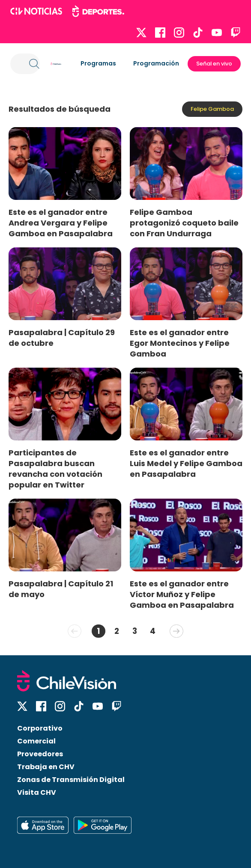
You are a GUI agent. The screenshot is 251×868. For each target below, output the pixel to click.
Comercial (36, 741)
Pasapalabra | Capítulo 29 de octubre (62, 338)
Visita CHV (37, 792)
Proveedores (40, 754)
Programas (98, 63)
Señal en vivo (214, 64)
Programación (156, 63)
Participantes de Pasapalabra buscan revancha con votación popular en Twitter (55, 469)
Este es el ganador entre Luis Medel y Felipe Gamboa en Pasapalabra (186, 463)
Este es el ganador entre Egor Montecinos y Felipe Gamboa (180, 343)
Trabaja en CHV (46, 767)
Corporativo (40, 728)
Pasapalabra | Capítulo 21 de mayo (61, 589)
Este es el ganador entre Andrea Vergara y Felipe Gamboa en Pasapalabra (61, 223)
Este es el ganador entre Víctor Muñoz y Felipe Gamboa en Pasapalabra (182, 594)
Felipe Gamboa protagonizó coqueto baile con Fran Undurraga (184, 223)
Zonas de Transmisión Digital (71, 780)
